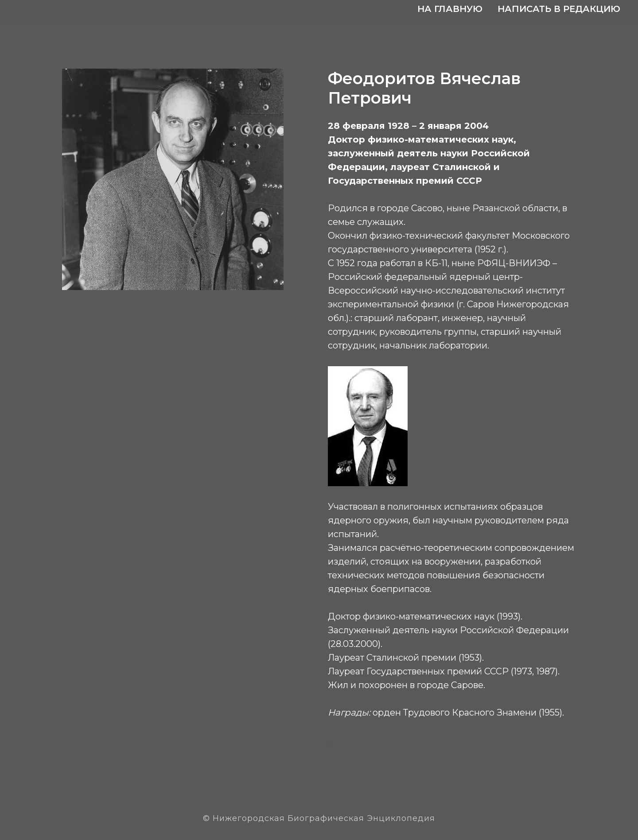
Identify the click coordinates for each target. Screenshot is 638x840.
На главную (450, 9)
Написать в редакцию (559, 9)
